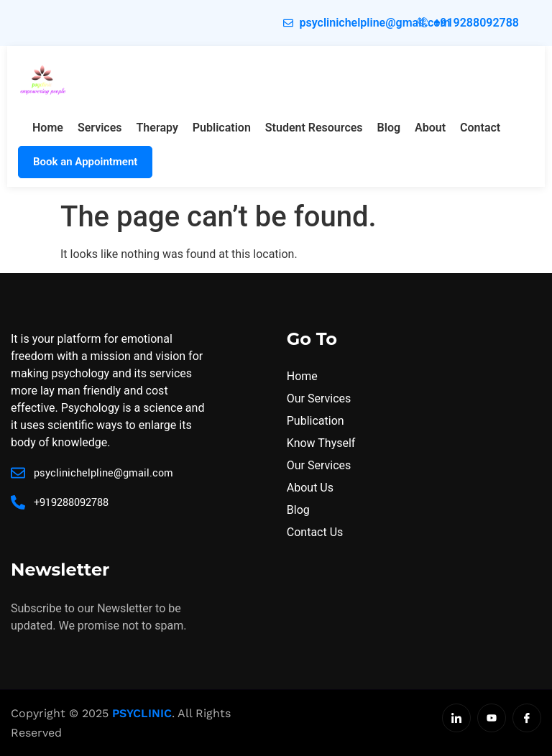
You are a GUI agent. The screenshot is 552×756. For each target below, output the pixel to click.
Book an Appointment (85, 162)
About (430, 128)
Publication (222, 128)
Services (100, 128)
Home (48, 128)
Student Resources (314, 128)
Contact (480, 128)
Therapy (157, 128)
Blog (389, 128)
